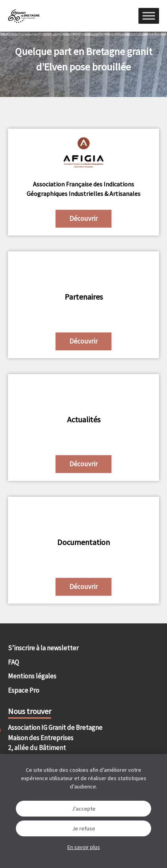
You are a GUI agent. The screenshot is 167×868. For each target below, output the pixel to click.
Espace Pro (24, 690)
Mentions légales (32, 676)
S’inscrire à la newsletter (43, 648)
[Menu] (149, 16)
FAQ (13, 662)
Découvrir (83, 218)
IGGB (24, 16)
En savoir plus (84, 847)
